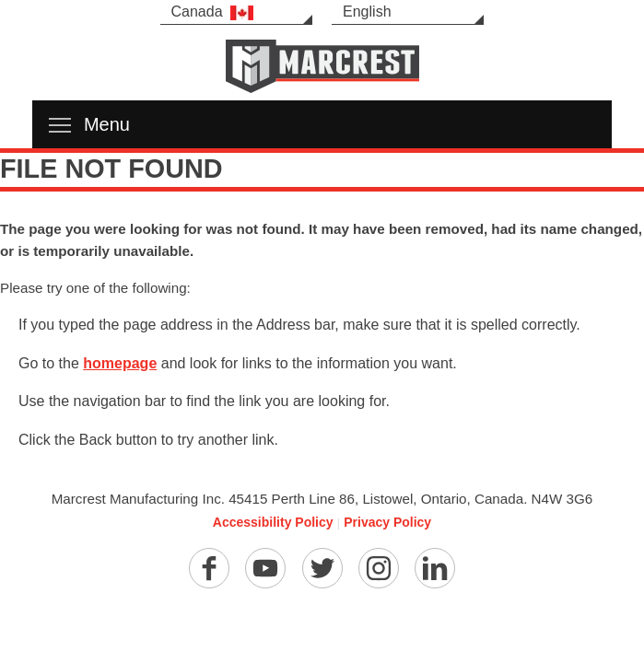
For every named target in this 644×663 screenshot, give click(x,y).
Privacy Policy (387, 522)
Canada (212, 12)
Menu (89, 124)
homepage (120, 363)
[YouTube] (265, 568)
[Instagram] (379, 568)
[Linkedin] (435, 568)
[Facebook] (209, 568)
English (367, 12)
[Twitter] (322, 568)
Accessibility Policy (273, 522)
